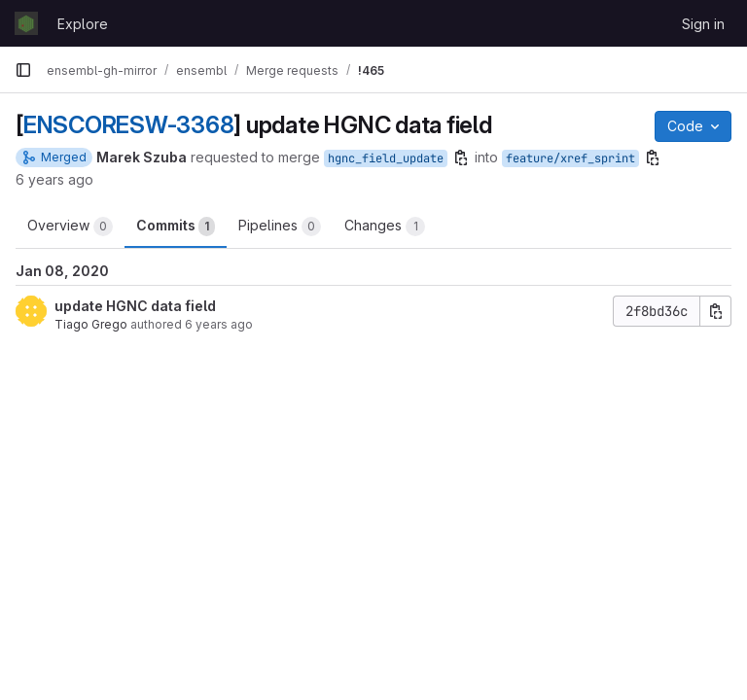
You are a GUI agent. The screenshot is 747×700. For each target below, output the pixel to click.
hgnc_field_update (386, 158)
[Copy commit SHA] (716, 311)
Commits (176, 227)
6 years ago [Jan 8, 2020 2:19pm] (54, 179)
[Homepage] (26, 23)
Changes (385, 227)
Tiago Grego (91, 324)
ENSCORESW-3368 (129, 125)
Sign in (703, 24)
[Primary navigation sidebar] (23, 70)
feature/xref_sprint (570, 158)
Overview (70, 227)
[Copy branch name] (461, 157)
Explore (83, 24)
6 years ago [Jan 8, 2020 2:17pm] (219, 324)
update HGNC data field (135, 306)
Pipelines (280, 227)
